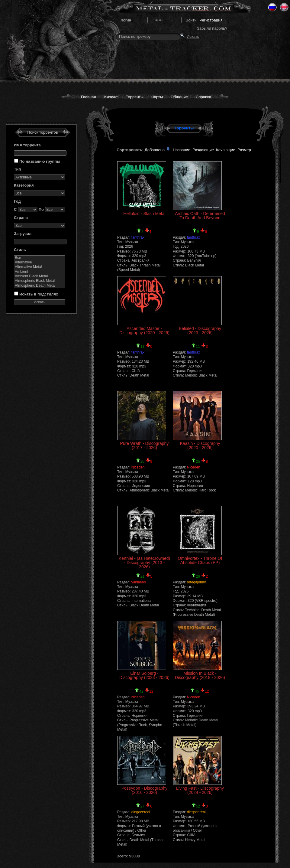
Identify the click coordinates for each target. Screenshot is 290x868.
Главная (88, 97)
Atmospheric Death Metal (40, 286)
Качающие (226, 150)
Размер (244, 150)
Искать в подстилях (39, 294)
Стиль (20, 250)
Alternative (40, 262)
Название (182, 150)
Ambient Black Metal (40, 276)
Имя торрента (27, 145)
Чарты (157, 97)
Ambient (40, 272)
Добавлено (158, 150)
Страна (21, 218)
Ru (272, 7)
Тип (17, 169)
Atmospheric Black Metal (40, 281)
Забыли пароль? (212, 28)
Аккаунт (111, 97)
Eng (284, 7)
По (41, 209)
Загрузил (23, 234)
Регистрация (211, 20)
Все (40, 258)
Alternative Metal (40, 267)
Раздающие (203, 150)
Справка (203, 97)
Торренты (135, 97)
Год (17, 201)
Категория (24, 185)
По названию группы (40, 161)
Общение (179, 97)
